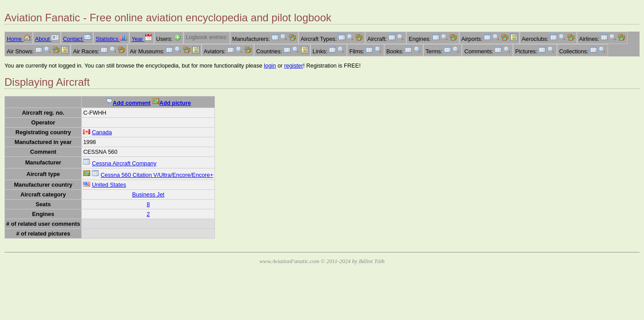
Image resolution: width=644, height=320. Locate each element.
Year (141, 39)
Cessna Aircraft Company (124, 163)
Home (19, 39)
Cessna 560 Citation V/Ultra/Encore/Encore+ (157, 175)
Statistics (111, 39)
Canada (102, 132)
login (270, 66)
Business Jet (149, 194)
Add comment (128, 103)
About (47, 39)
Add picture (172, 103)
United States (109, 185)
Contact (77, 39)
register (294, 66)
